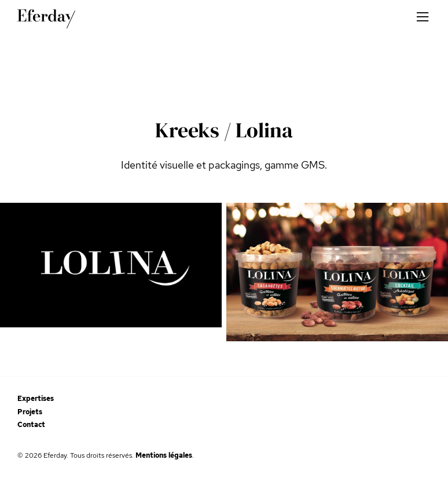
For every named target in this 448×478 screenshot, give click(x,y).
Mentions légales (164, 455)
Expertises (36, 399)
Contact (31, 425)
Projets (30, 412)
